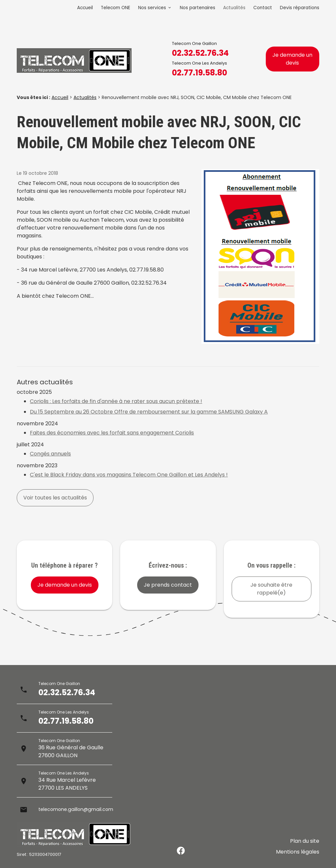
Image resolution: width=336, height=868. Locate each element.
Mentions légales (298, 853)
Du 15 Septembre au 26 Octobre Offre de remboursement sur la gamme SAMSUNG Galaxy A (149, 412)
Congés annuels (50, 454)
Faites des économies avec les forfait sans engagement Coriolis (112, 433)
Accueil (85, 8)
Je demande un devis (292, 59)
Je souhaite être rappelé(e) (271, 589)
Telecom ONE (115, 8)
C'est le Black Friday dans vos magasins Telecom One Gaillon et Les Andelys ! (129, 475)
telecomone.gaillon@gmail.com (79, 809)
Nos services (152, 8)
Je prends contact (168, 585)
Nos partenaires (198, 8)
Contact (263, 8)
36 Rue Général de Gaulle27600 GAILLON (71, 751)
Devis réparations (300, 8)
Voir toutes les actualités (55, 498)
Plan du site (305, 846)
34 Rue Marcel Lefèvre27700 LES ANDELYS (67, 784)
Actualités (234, 8)
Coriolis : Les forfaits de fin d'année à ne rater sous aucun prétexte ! (116, 401)
